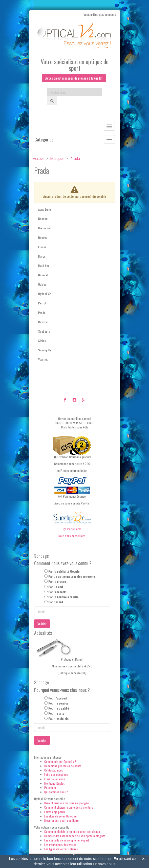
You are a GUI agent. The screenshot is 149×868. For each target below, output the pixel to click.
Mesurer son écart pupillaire (61, 820)
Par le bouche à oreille (63, 597)
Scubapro (44, 331)
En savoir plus (104, 864)
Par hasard (56, 602)
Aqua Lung (45, 209)
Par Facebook (57, 592)
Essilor (42, 247)
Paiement (50, 788)
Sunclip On (45, 350)
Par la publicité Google (64, 571)
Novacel (43, 275)
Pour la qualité (59, 708)
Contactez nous (54, 770)
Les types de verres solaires (61, 849)
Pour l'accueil (58, 698)
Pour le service (58, 703)
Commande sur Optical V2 (60, 762)
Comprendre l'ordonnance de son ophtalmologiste (75, 836)
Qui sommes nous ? (56, 792)
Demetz (43, 238)
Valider (42, 624)
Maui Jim (44, 266)
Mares (42, 256)
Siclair (42, 341)
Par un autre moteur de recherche (72, 577)
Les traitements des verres (60, 845)
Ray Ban (43, 322)
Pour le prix (56, 714)
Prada (42, 313)
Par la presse (57, 582)
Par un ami (56, 587)
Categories (44, 140)
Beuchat (43, 219)
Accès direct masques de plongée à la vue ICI (74, 78)
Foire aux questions (56, 775)
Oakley (42, 285)
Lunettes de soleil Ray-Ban (60, 816)
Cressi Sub (45, 228)
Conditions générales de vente (63, 766)
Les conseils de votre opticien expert (67, 840)
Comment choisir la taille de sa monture (69, 807)
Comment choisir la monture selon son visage (72, 831)
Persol (42, 303)
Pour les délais (58, 719)
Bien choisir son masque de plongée (67, 803)
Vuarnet (43, 360)
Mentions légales (55, 783)
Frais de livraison (55, 779)
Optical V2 (45, 294)
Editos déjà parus (55, 812)
